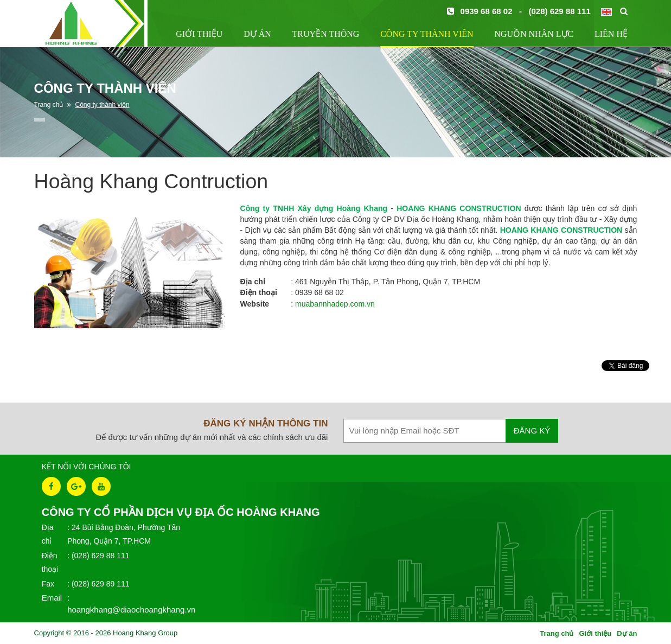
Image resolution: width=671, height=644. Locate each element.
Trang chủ (557, 633)
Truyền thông (326, 34)
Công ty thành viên (427, 34)
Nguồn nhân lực (534, 34)
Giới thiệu (199, 34)
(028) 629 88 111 (560, 11)
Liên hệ (611, 34)
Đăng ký (532, 431)
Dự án (257, 34)
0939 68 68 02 (487, 11)
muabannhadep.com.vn (335, 304)
